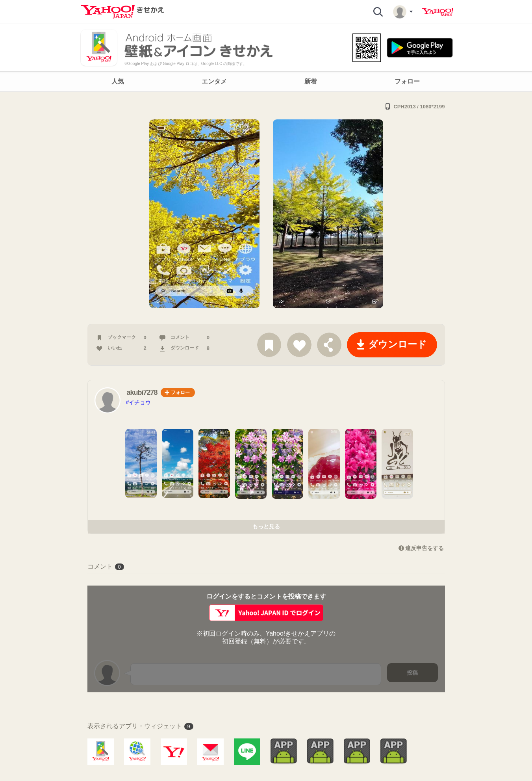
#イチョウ (139, 402)
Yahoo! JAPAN (438, 12)
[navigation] (266, 82)
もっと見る (266, 526)
